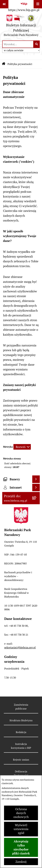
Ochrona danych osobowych (21, 813)
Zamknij (21, 862)
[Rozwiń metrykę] (22, 447)
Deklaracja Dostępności (21, 773)
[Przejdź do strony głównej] (21, 27)
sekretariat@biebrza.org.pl (20, 647)
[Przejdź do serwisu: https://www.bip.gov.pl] (24, 6)
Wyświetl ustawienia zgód (21, 829)
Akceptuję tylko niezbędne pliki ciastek (21, 847)
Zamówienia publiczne (21, 707)
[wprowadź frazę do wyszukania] (18, 44)
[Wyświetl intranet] (36, 488)
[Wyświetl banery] (36, 479)
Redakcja (21, 732)
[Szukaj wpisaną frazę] (37, 44)
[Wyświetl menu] (38, 4)
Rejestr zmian (21, 760)
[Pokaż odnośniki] (4, 4)
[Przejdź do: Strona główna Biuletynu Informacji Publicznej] (4, 64)
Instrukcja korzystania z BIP (21, 746)
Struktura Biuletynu (21, 720)
